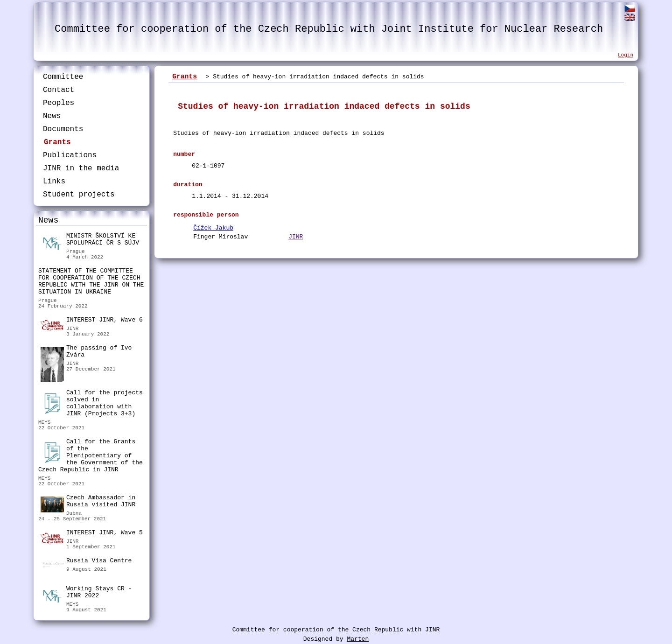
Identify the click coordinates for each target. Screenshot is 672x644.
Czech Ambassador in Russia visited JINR (88, 502)
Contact (59, 90)
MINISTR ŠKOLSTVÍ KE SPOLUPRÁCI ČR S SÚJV (90, 241)
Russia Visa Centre (86, 562)
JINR (296, 237)
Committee (63, 77)
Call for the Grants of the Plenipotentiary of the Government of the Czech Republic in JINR (91, 456)
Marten (358, 639)
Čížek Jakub (213, 228)
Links (54, 182)
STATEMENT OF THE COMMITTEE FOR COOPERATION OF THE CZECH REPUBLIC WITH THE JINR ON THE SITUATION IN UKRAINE (91, 281)
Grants (57, 142)
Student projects (79, 195)
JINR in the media (81, 168)
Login (626, 55)
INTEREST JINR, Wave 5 (92, 534)
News (52, 116)
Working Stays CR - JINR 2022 (86, 593)
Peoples (59, 103)
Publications (70, 155)
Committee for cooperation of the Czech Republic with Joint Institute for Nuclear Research (329, 29)
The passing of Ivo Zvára (86, 353)
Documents (63, 129)
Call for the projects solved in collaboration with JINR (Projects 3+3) (92, 403)
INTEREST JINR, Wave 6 (92, 321)
